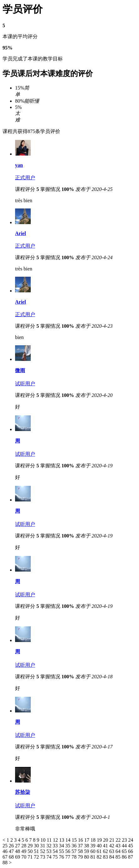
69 (18, 857)
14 (68, 840)
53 (50, 851)
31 (43, 846)
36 (75, 846)
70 (24, 857)
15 (75, 840)
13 (62, 840)
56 (68, 851)
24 (131, 840)
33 (56, 846)
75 (56, 857)
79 (81, 857)
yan (19, 165)
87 (131, 857)
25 (6, 846)
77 (68, 857)
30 (37, 846)
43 (119, 846)
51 (37, 851)
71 (31, 857)
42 (112, 846)
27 (18, 846)
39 (94, 846)
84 (112, 857)
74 (50, 857)
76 (62, 857)
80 (87, 857)
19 (100, 840)
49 (24, 851)
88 (6, 863)
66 (131, 851)
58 (81, 851)
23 (125, 840)
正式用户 (25, 178)
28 (24, 846)
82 (100, 857)
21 (112, 840)
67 (6, 857)
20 (106, 840)
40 (100, 846)
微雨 (20, 370)
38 (87, 846)
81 (94, 857)
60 (94, 851)
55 (62, 851)
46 (6, 851)
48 (18, 851)
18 (94, 840)
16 (81, 840)
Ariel (21, 233)
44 (125, 846)
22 (119, 840)
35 (68, 846)
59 (87, 851)
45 (131, 846)
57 (75, 851)
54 (56, 851)
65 (125, 851)
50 (31, 851)
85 (119, 857)
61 (100, 851)
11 (50, 840)
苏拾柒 (23, 792)
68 (12, 857)
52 (43, 851)
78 (75, 857)
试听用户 (25, 384)
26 (12, 846)
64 (119, 851)
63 (112, 851)
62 (106, 851)
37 (81, 846)
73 (43, 857)
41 (106, 846)
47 (12, 851)
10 (44, 840)
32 (50, 846)
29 (31, 846)
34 (62, 846)
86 (125, 857)
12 (56, 840)
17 (87, 840)
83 (106, 857)
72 (37, 857)
